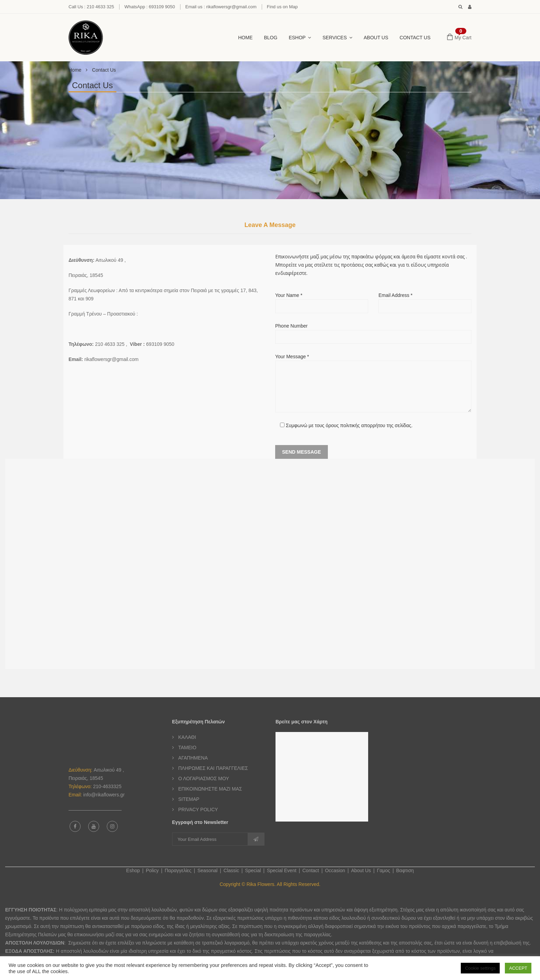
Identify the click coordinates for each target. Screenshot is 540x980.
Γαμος (383, 870)
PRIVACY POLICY (198, 809)
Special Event (282, 870)
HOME (246, 38)
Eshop (133, 870)
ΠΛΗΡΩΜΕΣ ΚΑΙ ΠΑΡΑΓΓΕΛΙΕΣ (213, 768)
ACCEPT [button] (518, 968)
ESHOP (297, 38)
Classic (231, 870)
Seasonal (207, 870)
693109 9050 (160, 344)
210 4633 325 (110, 344)
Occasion (335, 870)
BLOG (271, 38)
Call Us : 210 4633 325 (91, 7)
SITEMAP (189, 799)
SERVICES (335, 38)
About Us (376, 38)
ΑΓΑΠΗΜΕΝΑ (193, 758)
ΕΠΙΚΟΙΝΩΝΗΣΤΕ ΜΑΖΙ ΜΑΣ (210, 789)
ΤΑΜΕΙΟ (188, 747)
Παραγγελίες (178, 870)
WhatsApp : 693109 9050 (150, 7)
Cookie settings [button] (480, 968)
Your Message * (373, 383)
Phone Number (373, 331)
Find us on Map (282, 7)
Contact (311, 870)
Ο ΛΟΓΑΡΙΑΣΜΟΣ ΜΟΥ (204, 778)
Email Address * (425, 301)
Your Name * (322, 301)
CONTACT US (415, 38)
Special (253, 870)
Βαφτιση (405, 870)
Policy (152, 870)
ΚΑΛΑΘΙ (187, 737)
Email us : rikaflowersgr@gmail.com (221, 7)
